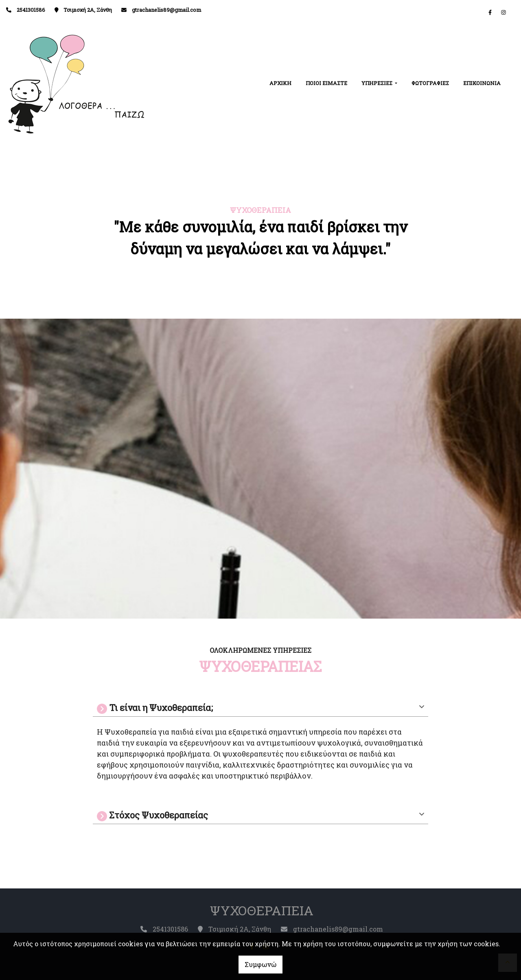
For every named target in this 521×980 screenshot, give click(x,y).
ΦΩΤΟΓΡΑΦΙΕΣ (430, 83)
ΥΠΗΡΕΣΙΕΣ (378, 83)
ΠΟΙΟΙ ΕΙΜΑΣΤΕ (326, 83)
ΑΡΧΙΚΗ (280, 83)
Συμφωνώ (260, 964)
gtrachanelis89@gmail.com (166, 10)
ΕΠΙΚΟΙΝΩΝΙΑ (482, 83)
